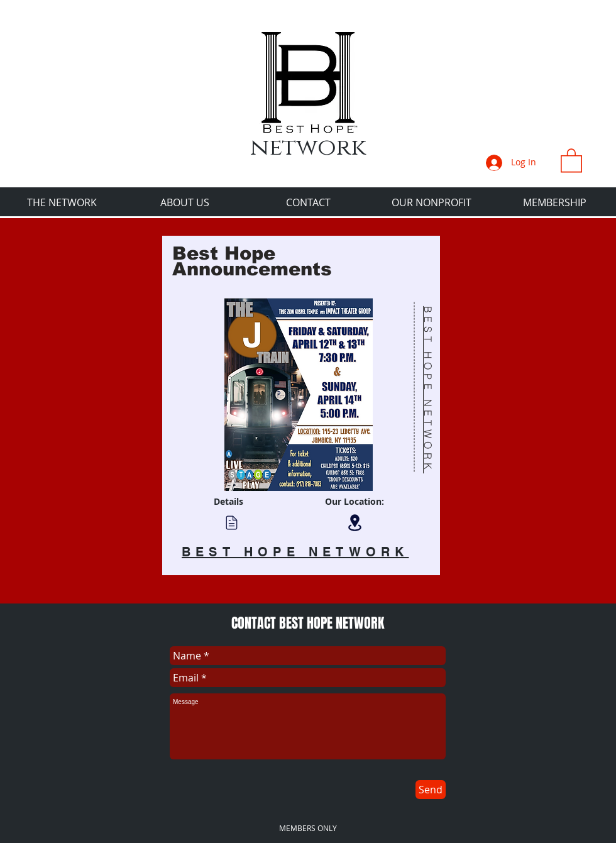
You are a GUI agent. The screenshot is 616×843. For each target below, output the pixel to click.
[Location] (355, 523)
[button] (571, 160)
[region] (301, 406)
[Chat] (231, 522)
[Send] (431, 790)
